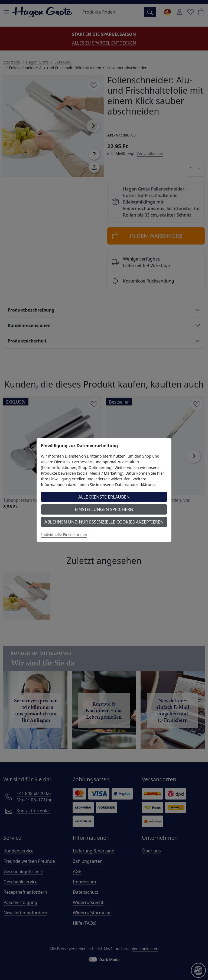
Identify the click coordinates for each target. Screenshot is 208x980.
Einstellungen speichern (104, 509)
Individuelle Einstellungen (64, 535)
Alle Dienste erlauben (104, 497)
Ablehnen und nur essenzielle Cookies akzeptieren (104, 522)
